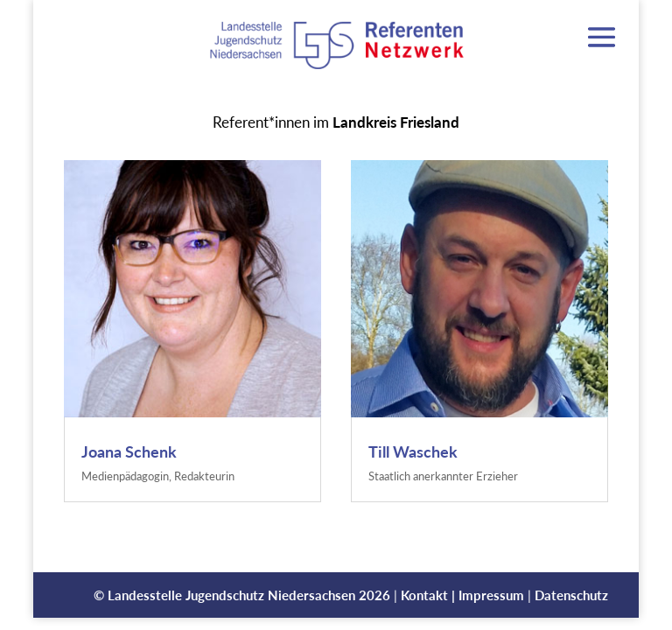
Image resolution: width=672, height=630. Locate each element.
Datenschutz (571, 595)
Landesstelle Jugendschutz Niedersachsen (231, 595)
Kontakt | (430, 595)
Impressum (491, 595)
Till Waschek (413, 451)
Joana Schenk (129, 451)
